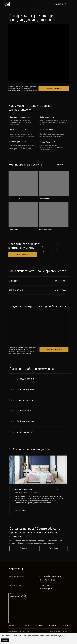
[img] (23, 183)
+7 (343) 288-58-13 (59, 4)
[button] (71, 4)
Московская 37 (46, 230)
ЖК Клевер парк (15, 198)
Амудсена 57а (14, 230)
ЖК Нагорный (45, 198)
